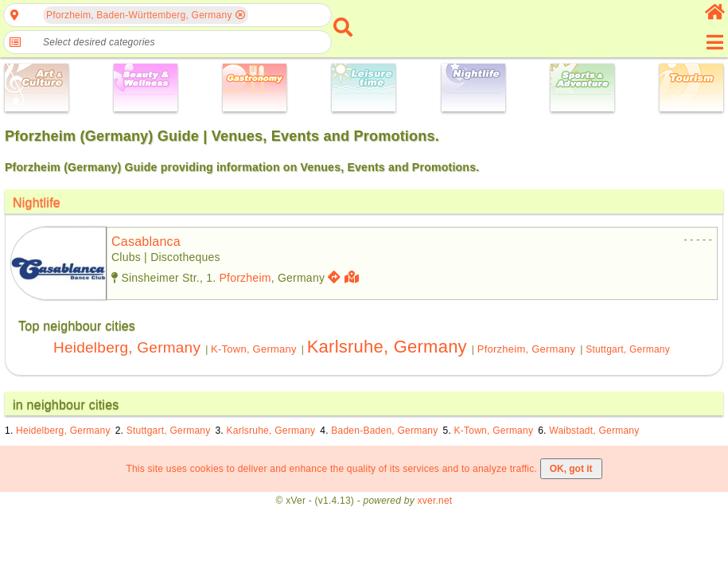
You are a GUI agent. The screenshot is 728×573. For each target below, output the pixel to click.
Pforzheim (245, 278)
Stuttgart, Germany (628, 349)
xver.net (435, 501)
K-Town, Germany (254, 349)
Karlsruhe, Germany (387, 347)
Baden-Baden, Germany (384, 431)
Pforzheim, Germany (527, 349)
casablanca (146, 242)
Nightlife (37, 203)
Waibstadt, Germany (594, 431)
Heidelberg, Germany (127, 347)
